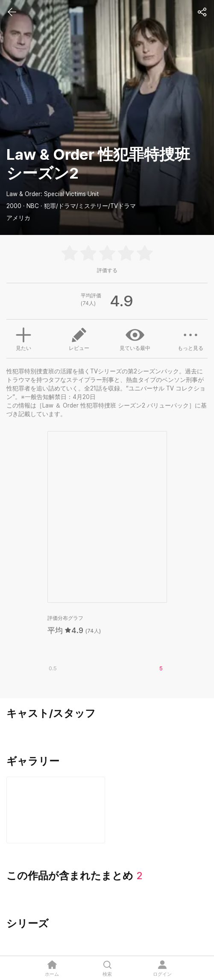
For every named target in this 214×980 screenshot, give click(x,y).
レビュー (79, 338)
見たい (23, 338)
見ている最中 (135, 338)
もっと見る (191, 338)
